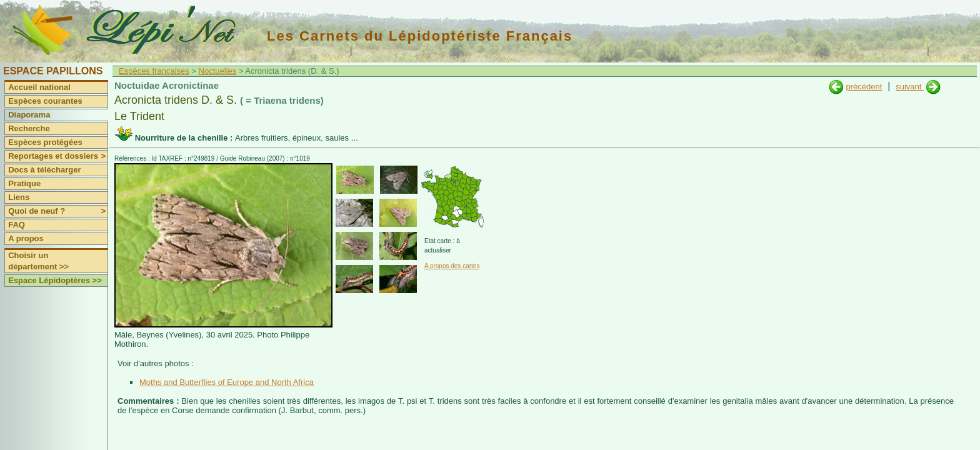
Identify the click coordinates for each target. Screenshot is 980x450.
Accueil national (39, 87)
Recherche (29, 128)
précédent (864, 87)
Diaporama (29, 115)
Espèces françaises (154, 71)
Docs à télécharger (44, 170)
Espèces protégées (45, 142)
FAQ (17, 225)
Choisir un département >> (38, 261)
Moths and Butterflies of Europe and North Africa (227, 382)
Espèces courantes (45, 101)
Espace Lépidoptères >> (55, 280)
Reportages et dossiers (58, 156)
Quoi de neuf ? (58, 211)
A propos (26, 238)
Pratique (24, 183)
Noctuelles (218, 71)
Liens (19, 197)
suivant (910, 87)
